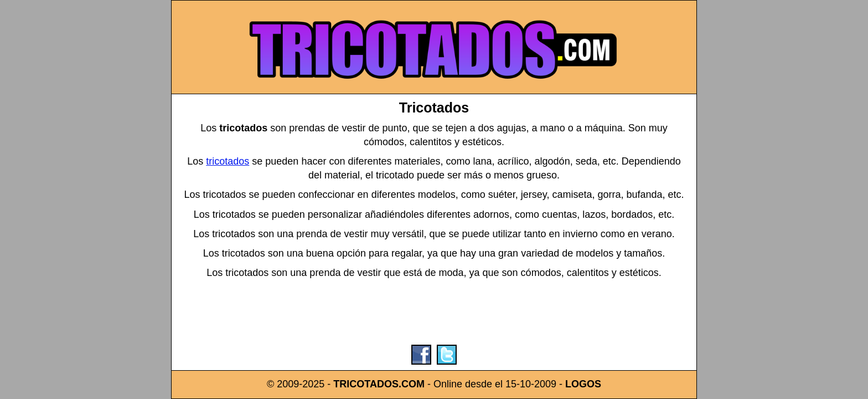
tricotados (228, 161)
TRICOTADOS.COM (379, 384)
